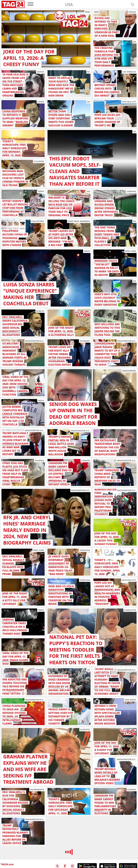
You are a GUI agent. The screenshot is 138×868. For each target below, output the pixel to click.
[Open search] (132, 4)
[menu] (31, 4)
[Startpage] (13, 4)
